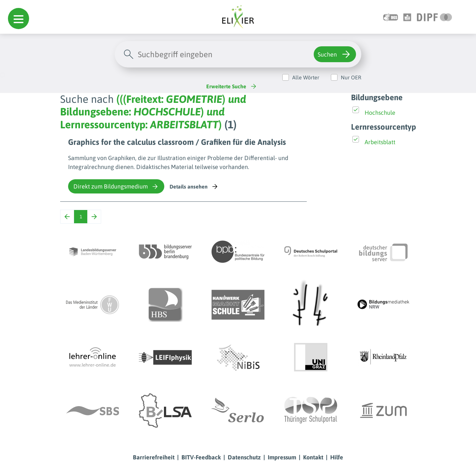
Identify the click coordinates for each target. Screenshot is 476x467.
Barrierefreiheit (154, 457)
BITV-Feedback (201, 457)
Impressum (282, 457)
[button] (19, 19)
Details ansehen (194, 187)
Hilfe (337, 457)
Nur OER (351, 77)
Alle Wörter (306, 77)
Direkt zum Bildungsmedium (116, 187)
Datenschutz (244, 457)
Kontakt (313, 457)
